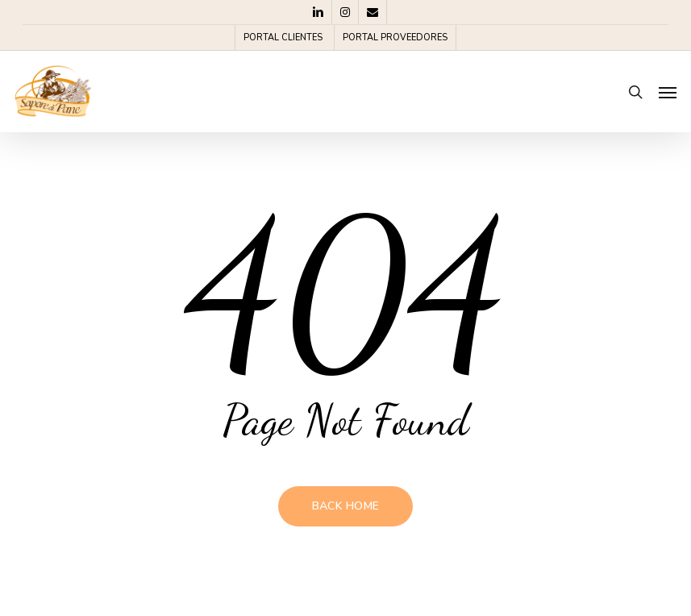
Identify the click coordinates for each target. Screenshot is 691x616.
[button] (668, 92)
